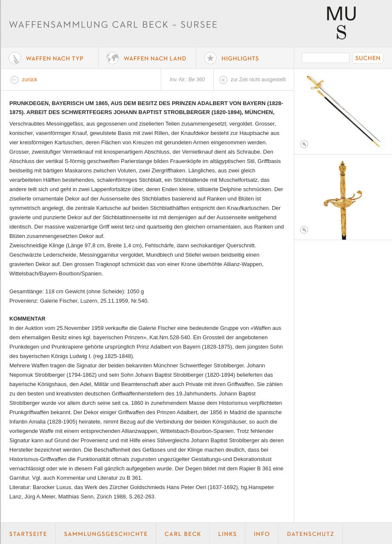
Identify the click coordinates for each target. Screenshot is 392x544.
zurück (30, 80)
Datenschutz (311, 533)
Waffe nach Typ (50, 58)
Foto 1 (343, 112)
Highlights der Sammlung (245, 58)
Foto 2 (343, 197)
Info (262, 533)
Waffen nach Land (148, 58)
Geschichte (106, 533)
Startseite (28, 533)
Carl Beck (183, 533)
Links (227, 533)
